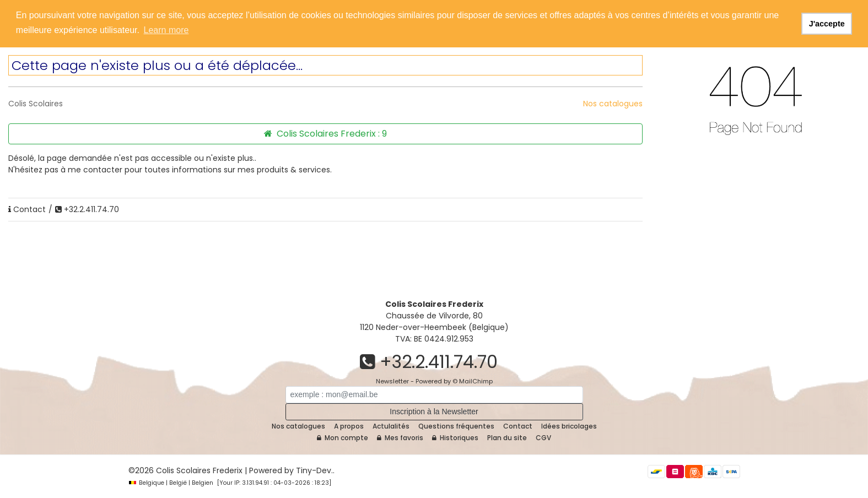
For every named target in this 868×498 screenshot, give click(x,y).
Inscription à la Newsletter (434, 412)
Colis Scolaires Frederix (199, 470)
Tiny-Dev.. (315, 470)
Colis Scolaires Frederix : (325, 134)
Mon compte (343, 438)
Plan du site (507, 438)
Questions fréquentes (456, 426)
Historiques (455, 438)
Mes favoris (400, 438)
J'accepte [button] (827, 24)
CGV (543, 438)
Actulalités (391, 426)
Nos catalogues (613, 104)
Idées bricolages (569, 426)
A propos (349, 426)
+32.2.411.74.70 (87, 209)
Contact (27, 209)
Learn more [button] (166, 30)
